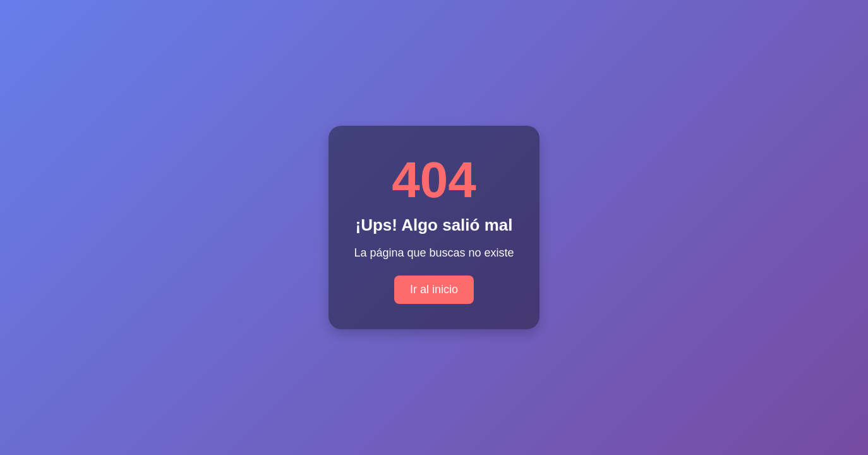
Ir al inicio (434, 289)
